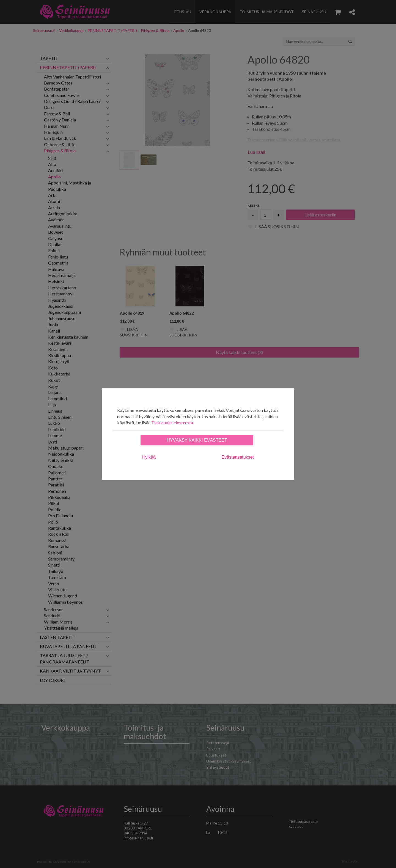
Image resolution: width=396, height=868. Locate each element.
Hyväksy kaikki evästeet (197, 440)
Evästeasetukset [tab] (238, 457)
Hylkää (149, 457)
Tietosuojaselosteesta (172, 422)
